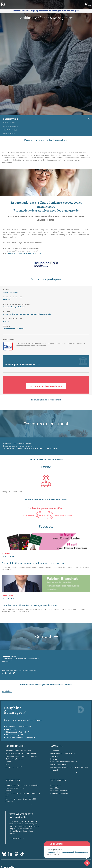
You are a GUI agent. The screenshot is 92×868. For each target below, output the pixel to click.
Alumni (8, 762)
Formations (13, 780)
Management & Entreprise (17, 732)
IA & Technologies (14, 735)
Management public (59, 765)
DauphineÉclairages (13, 710)
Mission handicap (13, 767)
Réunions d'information (60, 791)
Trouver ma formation (15, 788)
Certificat (9, 802)
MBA (7, 796)
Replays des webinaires (60, 794)
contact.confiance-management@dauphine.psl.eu (21, 659)
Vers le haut (7, 691)
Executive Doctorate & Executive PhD (21, 799)
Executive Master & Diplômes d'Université (23, 794)
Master (8, 791)
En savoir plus (15, 838)
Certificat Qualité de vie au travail (22, 253)
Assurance (55, 751)
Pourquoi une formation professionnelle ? (23, 785)
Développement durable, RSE (63, 754)
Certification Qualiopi (14, 759)
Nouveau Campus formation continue (21, 754)
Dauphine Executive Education (18, 751)
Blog (7, 765)
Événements (58, 780)
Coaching (54, 756)
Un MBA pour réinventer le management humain (29, 605)
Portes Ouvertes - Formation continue (21, 756)
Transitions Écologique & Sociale (20, 738)
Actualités (55, 788)
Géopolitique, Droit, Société (18, 727)
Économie (10, 729)
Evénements (55, 785)
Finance (54, 759)
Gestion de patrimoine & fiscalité (64, 762)
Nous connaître (15, 746)
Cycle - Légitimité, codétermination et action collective (33, 563)
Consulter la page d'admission (15, 307)
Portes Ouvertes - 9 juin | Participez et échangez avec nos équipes (46, 11)
